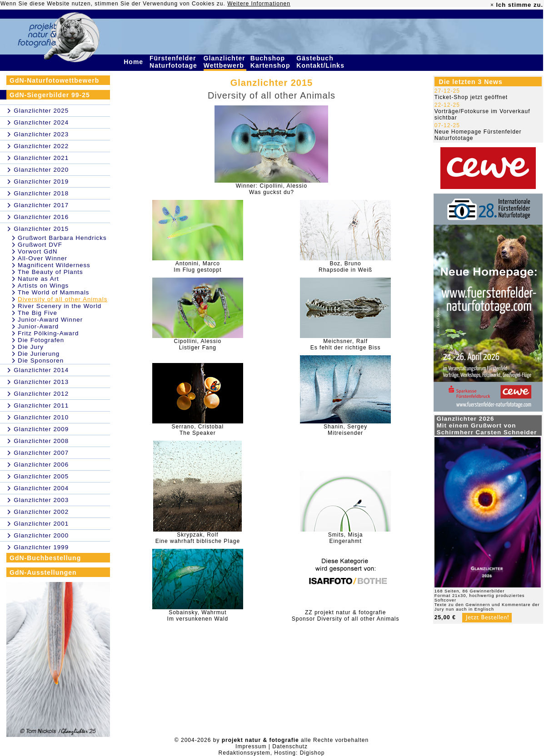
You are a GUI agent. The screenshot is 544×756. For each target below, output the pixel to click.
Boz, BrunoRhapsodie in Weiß (345, 267)
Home (135, 62)
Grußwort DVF (40, 245)
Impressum (251, 746)
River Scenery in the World (60, 306)
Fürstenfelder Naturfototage (175, 62)
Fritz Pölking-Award (48, 333)
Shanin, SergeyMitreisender (345, 430)
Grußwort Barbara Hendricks (62, 238)
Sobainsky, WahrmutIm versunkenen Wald (198, 616)
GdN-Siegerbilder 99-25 (50, 95)
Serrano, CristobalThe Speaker (197, 430)
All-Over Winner (42, 258)
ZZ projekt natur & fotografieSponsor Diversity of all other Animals (346, 616)
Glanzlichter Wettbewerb (225, 62)
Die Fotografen (41, 340)
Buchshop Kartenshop (272, 62)
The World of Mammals (54, 292)
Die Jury (31, 347)
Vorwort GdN (37, 251)
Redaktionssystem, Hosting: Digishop (272, 753)
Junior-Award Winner (50, 320)
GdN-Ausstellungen (43, 572)
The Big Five (37, 313)
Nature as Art (38, 279)
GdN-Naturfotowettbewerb (54, 80)
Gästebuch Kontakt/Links (321, 62)
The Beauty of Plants (50, 272)
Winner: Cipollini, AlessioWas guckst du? (272, 189)
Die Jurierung (39, 354)
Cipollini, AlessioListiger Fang (197, 344)
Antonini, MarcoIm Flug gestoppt (197, 267)
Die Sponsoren (41, 361)
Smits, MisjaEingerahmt (346, 538)
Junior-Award (38, 326)
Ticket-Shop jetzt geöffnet (471, 97)
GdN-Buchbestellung (45, 558)
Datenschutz (290, 746)
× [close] (492, 5)
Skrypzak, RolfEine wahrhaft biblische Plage (198, 538)
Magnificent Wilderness (54, 265)
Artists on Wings (43, 286)
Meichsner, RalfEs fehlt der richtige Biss (346, 344)
